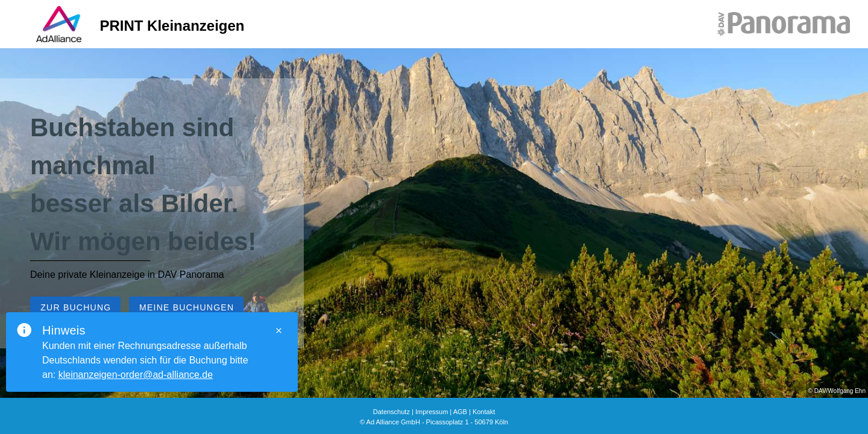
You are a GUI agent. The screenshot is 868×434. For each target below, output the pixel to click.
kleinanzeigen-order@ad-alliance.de (136, 375)
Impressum (432, 412)
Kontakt (484, 412)
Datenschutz (392, 412)
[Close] (278, 330)
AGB (460, 412)
